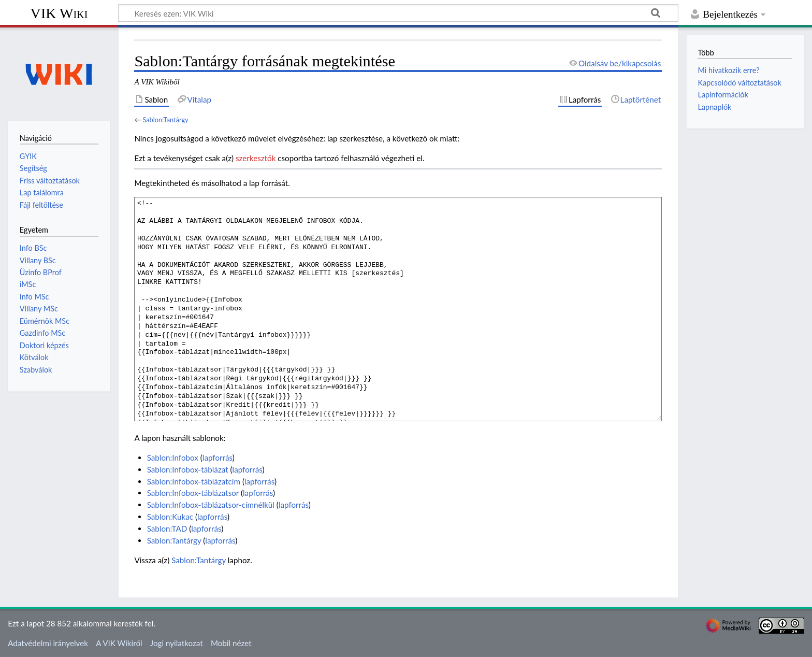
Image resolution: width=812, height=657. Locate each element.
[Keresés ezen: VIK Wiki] (398, 13)
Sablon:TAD (167, 529)
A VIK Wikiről (119, 643)
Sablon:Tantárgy (165, 120)
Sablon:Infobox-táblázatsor (193, 493)
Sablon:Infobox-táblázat (188, 469)
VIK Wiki (59, 13)
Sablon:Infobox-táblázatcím (194, 481)
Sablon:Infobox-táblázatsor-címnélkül (211, 505)
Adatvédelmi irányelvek (48, 643)
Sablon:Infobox (173, 458)
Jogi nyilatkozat (177, 643)
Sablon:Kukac (170, 517)
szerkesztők (256, 158)
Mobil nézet (231, 643)
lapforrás (218, 458)
